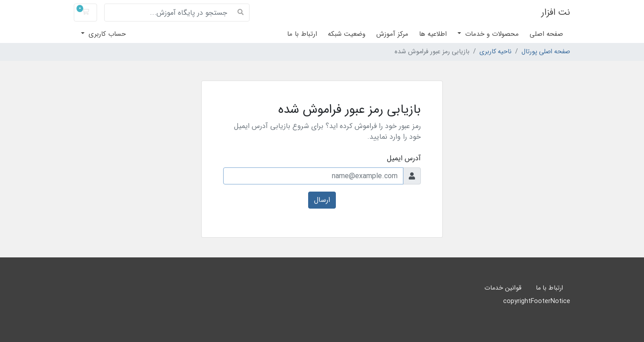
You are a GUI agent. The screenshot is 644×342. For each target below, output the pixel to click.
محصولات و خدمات (491, 34)
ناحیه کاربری (496, 52)
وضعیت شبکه (347, 34)
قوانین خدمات (503, 288)
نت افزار (556, 12)
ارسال (322, 200)
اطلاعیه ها (433, 34)
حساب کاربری (106, 34)
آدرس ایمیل (404, 158)
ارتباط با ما (302, 34)
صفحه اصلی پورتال (546, 52)
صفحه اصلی (546, 34)
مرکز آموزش (392, 34)
